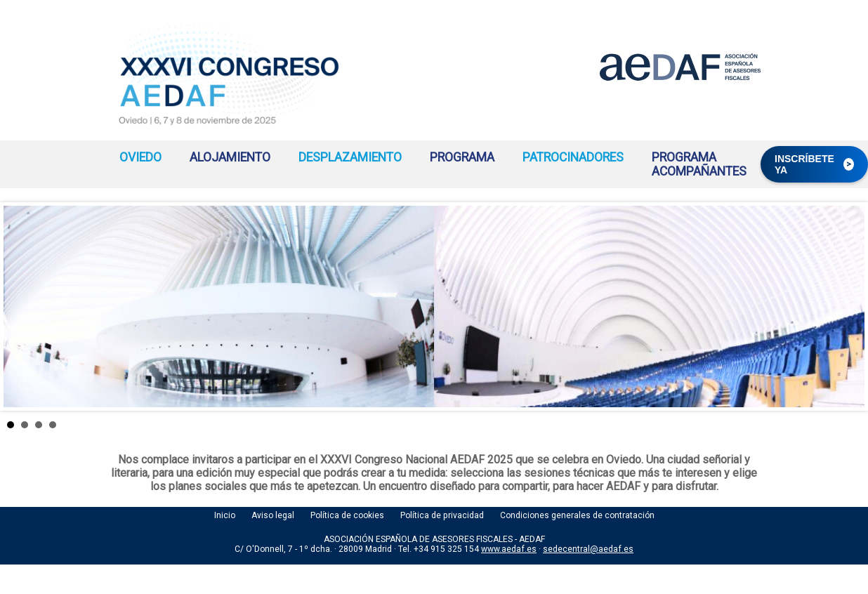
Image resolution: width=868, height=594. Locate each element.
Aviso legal (273, 515)
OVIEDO (140, 157)
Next (846, 307)
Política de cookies (347, 515)
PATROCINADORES (573, 157)
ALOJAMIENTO (230, 157)
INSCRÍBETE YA (814, 164)
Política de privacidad (442, 515)
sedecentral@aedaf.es (588, 549)
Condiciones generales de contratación (577, 515)
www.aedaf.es (509, 549)
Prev (22, 307)
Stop (858, 424)
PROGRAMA (462, 157)
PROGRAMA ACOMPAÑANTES (699, 164)
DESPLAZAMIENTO (350, 157)
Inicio (225, 515)
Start (847, 424)
